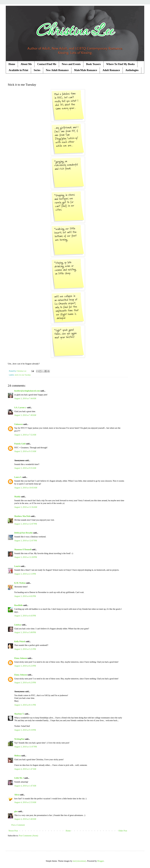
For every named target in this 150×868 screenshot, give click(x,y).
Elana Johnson (21, 658)
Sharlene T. (19, 714)
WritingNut (19, 739)
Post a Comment (18, 825)
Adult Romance (111, 70)
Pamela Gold (20, 444)
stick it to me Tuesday (23, 375)
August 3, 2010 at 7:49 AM (25, 415)
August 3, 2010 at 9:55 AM (25, 468)
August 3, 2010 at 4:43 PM (25, 616)
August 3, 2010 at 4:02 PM (25, 596)
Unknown (18, 424)
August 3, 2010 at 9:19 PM (25, 730)
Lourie (17, 566)
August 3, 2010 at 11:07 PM (26, 747)
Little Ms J (19, 778)
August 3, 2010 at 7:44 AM (25, 398)
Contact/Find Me (47, 64)
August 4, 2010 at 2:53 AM (25, 802)
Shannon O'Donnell (23, 550)
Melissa (18, 756)
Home (12, 64)
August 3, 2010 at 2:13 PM (25, 574)
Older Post (123, 831)
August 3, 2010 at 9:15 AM (25, 451)
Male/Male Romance (86, 70)
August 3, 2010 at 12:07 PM (26, 524)
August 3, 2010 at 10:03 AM (26, 488)
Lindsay (18, 625)
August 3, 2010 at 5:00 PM (25, 632)
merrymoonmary (80, 861)
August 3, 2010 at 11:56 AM (26, 507)
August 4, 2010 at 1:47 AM (25, 769)
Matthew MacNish (22, 516)
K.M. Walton (20, 583)
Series (37, 70)
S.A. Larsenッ (20, 408)
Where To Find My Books (121, 64)
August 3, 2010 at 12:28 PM (26, 557)
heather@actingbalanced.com (27, 391)
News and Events (71, 64)
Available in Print (18, 70)
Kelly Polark (20, 641)
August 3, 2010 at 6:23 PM (25, 666)
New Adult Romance (57, 70)
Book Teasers (93, 64)
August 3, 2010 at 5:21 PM (25, 649)
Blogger (101, 861)
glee (16, 811)
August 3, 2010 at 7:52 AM (25, 435)
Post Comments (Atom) (28, 836)
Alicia (17, 795)
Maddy (17, 497)
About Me (26, 64)
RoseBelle (18, 605)
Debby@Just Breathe (24, 533)
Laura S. (18, 477)
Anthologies (132, 70)
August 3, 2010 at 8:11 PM (25, 705)
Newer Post (13, 831)
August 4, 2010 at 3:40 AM (25, 819)
